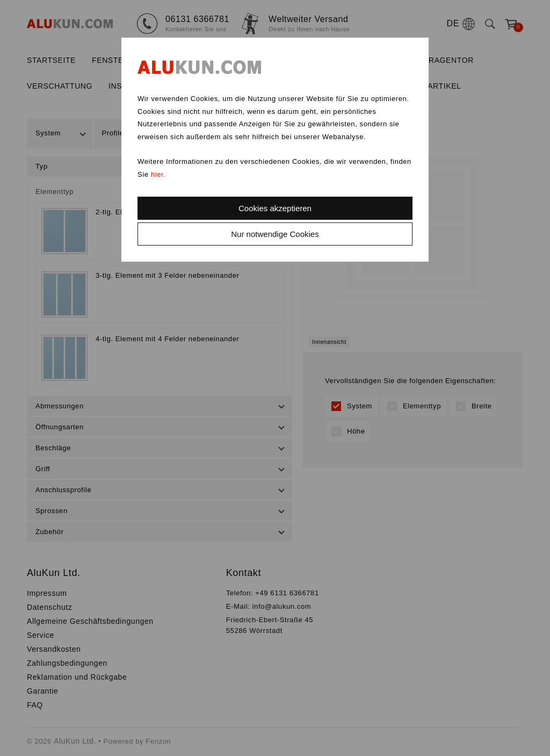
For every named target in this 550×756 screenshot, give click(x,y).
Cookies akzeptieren (275, 208)
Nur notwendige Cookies (275, 234)
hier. (158, 174)
